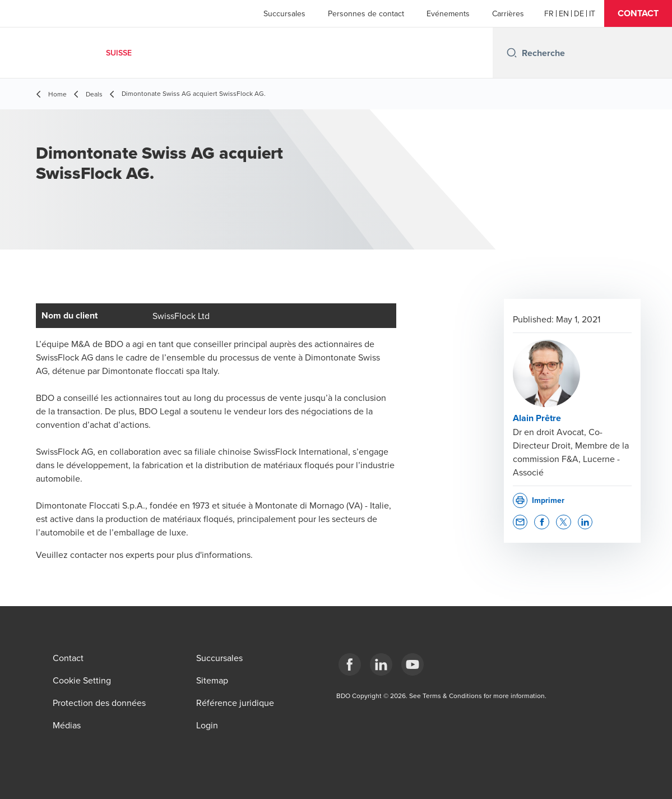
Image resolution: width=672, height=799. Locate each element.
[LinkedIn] (381, 664)
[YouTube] (413, 664)
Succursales (284, 13)
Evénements (448, 13)
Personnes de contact (366, 13)
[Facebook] (350, 664)
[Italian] (592, 13)
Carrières (508, 13)
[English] (564, 13)
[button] (638, 13)
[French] (549, 13)
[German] (579, 13)
